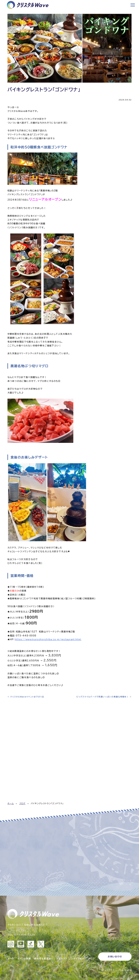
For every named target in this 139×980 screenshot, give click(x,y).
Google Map (18, 930)
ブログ (22, 803)
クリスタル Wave (122, 969)
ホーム (11, 803)
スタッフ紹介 (78, 958)
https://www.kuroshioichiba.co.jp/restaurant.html (48, 640)
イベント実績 (24, 958)
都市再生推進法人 (44, 958)
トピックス (62, 958)
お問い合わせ (115, 957)
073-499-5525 (25, 935)
